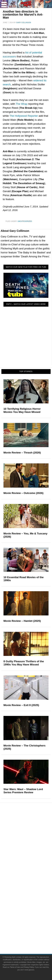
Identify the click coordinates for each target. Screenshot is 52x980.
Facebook (32, 902)
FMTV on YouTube (32, 875)
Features (32, 847)
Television (32, 828)
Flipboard (32, 917)
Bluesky (32, 921)
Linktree (32, 926)
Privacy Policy (31, 940)
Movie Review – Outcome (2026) (23, 493)
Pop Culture (31, 819)
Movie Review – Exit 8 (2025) (21, 705)
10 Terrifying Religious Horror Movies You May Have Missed (22, 410)
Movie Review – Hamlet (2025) (22, 621)
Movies (31, 823)
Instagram (31, 912)
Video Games (32, 837)
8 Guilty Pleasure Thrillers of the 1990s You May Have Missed (24, 663)
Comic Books (32, 833)
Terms (32, 931)
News (32, 851)
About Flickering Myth (32, 884)
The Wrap (22, 104)
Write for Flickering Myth (31, 889)
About (32, 880)
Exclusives (32, 870)
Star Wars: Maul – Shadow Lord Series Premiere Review (23, 791)
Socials (32, 898)
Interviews (32, 865)
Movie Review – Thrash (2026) (22, 453)
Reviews (32, 856)
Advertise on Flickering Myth (32, 893)
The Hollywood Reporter (24, 116)
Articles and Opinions (32, 861)
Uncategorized (25, 221)
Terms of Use (32, 935)
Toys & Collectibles (32, 842)
